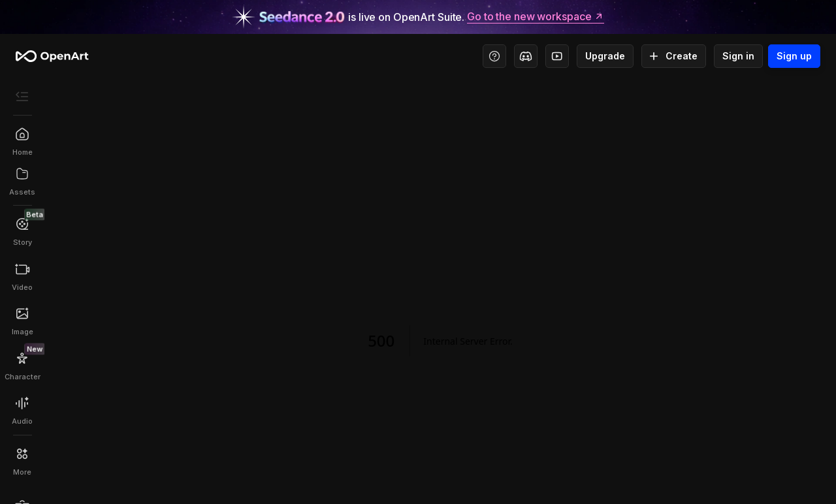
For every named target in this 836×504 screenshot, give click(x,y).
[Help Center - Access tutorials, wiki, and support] (494, 56)
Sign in (738, 56)
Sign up (794, 56)
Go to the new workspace (536, 17)
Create (674, 56)
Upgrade (605, 56)
